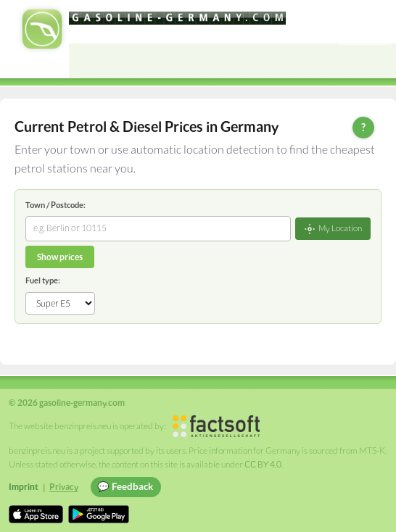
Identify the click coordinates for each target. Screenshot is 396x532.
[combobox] (158, 228)
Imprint (24, 487)
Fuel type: (43, 280)
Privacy (64, 487)
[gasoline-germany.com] (177, 18)
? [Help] (363, 127)
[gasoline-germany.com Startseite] (42, 29)
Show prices (60, 257)
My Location (333, 229)
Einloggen (365, 34)
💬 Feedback (125, 486)
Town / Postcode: (55, 205)
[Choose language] (348, 13)
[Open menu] (379, 61)
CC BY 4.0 (263, 464)
